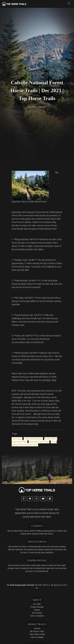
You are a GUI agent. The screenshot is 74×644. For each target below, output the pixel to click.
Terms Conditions (37, 616)
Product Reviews (37, 607)
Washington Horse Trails (39, 442)
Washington (17, 439)
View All (37, 628)
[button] (24, 499)
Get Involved (37, 613)
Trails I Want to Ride (37, 634)
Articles (37, 610)
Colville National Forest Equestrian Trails (34, 443)
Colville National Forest (33, 439)
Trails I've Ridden (37, 637)
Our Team (37, 604)
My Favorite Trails (37, 631)
